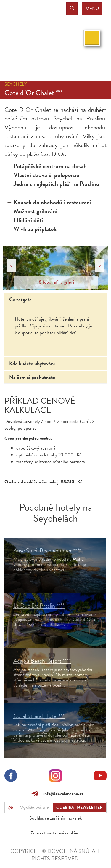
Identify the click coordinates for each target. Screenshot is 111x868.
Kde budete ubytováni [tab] (32, 363)
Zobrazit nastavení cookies (55, 833)
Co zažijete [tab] (20, 299)
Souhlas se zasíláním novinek (55, 818)
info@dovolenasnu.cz (62, 794)
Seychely (16, 84)
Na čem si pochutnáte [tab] (32, 377)
